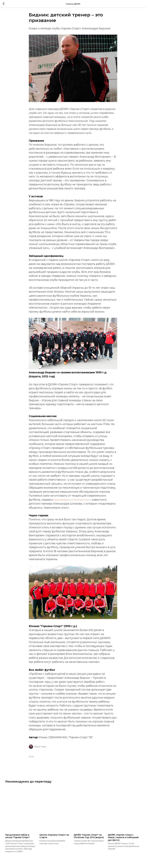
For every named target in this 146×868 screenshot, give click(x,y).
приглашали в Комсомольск (72, 501)
